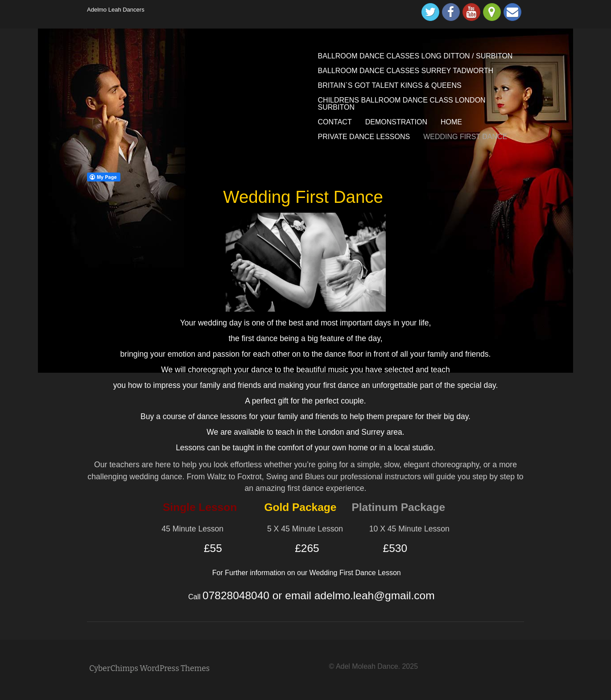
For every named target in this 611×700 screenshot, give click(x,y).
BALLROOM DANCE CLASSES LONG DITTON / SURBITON (415, 56)
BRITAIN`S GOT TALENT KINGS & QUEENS (390, 85)
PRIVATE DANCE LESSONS (364, 137)
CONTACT (335, 122)
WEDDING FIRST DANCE (465, 137)
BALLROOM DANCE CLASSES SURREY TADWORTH (406, 71)
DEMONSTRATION (396, 122)
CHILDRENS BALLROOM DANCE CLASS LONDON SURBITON (402, 104)
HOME (451, 122)
